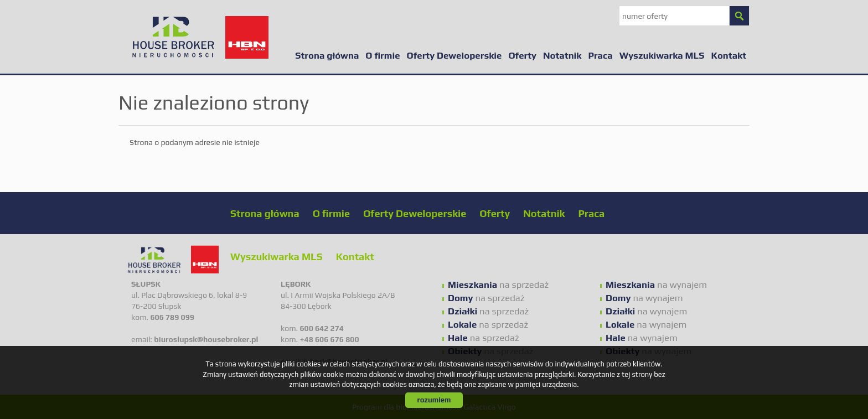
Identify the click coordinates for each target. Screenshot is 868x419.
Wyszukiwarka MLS (662, 55)
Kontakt (728, 55)
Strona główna (327, 55)
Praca (600, 55)
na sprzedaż (498, 284)
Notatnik (562, 55)
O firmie (383, 55)
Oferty (522, 55)
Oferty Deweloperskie (454, 55)
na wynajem (656, 284)
